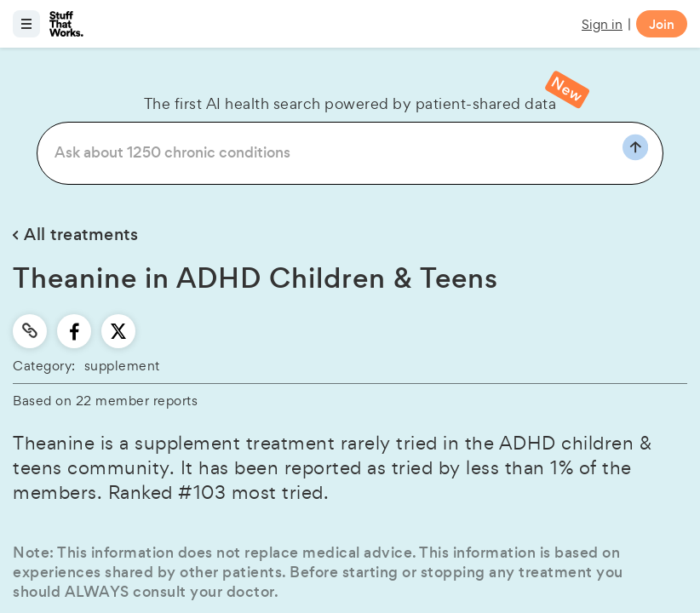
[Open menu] (26, 24)
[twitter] (118, 331)
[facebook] (75, 331)
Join (662, 24)
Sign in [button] (602, 24)
